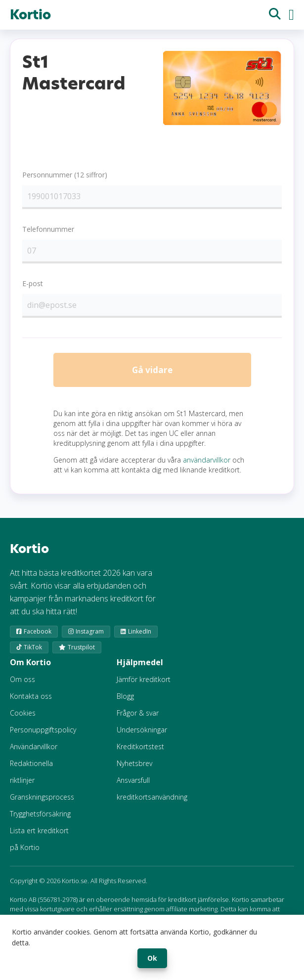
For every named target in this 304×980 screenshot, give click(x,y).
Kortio (30, 15)
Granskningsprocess (42, 799)
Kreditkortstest (140, 748)
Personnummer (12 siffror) (65, 175)
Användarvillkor (34, 748)
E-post (33, 283)
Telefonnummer (48, 229)
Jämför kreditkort (144, 681)
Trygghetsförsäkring (40, 816)
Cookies (23, 715)
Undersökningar (142, 732)
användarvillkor (207, 462)
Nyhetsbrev (134, 765)
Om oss (22, 681)
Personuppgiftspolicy (43, 732)
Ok (152, 958)
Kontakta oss (31, 698)
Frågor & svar (138, 715)
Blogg (125, 698)
